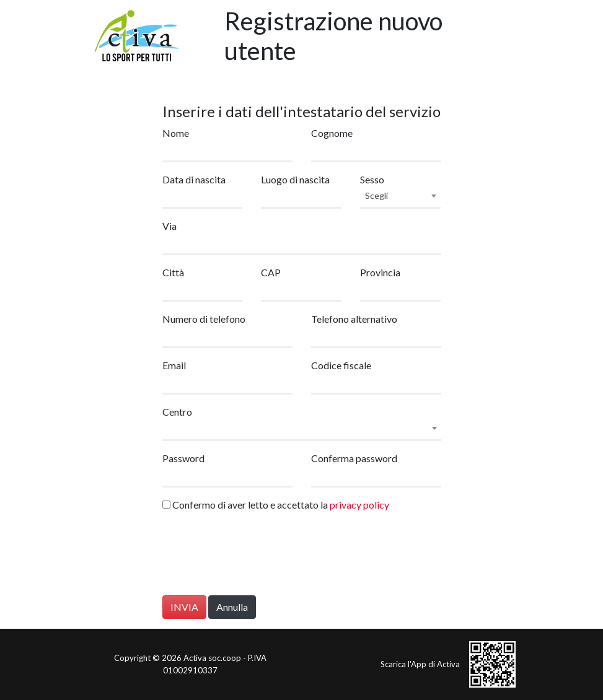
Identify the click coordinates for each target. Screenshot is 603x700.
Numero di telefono (204, 319)
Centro (177, 412)
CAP (271, 272)
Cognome (332, 133)
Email (174, 365)
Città (173, 272)
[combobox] (400, 198)
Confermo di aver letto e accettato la (276, 505)
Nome (176, 133)
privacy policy (359, 505)
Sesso (372, 179)
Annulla (232, 607)
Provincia (380, 272)
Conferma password (354, 458)
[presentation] (257, 556)
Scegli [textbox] (376, 195)
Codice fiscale (341, 365)
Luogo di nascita (295, 179)
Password (183, 458)
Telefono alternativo (354, 319)
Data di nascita (194, 179)
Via (169, 226)
